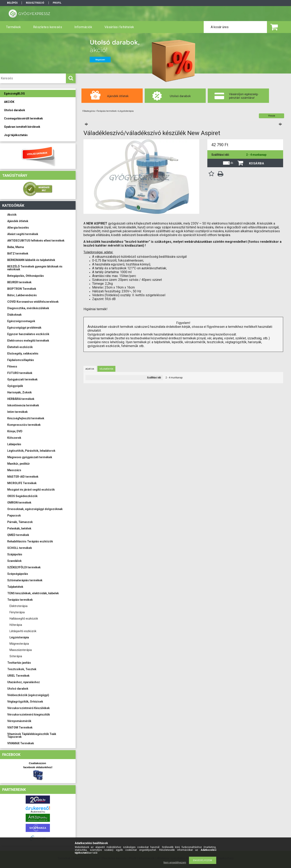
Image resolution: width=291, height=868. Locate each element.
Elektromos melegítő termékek (28, 341)
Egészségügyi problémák (24, 328)
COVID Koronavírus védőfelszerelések (33, 302)
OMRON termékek (19, 503)
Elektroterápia (18, 606)
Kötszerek (14, 438)
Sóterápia (16, 656)
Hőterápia (16, 625)
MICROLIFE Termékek (22, 483)
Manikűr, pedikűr (19, 464)
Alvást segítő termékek (23, 234)
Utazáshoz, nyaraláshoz (24, 682)
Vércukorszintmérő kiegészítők (29, 715)
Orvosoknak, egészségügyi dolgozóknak (35, 509)
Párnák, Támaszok (20, 522)
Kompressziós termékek (24, 425)
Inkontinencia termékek (23, 405)
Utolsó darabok (18, 689)
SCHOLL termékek (20, 548)
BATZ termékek (18, 253)
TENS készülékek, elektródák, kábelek (33, 593)
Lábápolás (14, 444)
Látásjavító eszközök (23, 631)
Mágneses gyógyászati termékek (30, 457)
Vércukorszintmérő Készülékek (28, 708)
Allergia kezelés (18, 228)
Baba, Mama (16, 247)
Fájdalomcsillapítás (21, 360)
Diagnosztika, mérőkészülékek (28, 308)
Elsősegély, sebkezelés (23, 354)
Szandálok (14, 561)
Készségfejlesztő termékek (26, 418)
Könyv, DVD (15, 431)
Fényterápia (17, 612)
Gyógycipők (15, 386)
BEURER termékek (19, 282)
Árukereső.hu (38, 812)
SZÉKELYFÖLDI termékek (24, 567)
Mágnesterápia (19, 644)
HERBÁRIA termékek (21, 399)
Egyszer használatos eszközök (28, 334)
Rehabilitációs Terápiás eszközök (30, 541)
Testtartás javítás (19, 663)
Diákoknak (14, 315)
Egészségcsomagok (21, 321)
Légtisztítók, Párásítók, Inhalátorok (31, 451)
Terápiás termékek (20, 600)
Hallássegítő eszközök (24, 619)
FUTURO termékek (20, 373)
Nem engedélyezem (175, 863)
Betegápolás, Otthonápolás (26, 276)
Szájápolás (15, 554)
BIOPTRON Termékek (22, 289)
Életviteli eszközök (20, 347)
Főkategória (89, 111)
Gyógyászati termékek (22, 379)
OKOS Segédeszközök (22, 496)
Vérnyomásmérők (19, 721)
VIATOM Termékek (20, 727)
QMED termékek (18, 535)
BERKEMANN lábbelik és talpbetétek (31, 260)
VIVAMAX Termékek (21, 743)
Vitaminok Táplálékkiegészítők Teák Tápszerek (32, 735)
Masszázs (14, 470)
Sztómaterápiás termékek (25, 580)
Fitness (12, 366)
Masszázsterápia (21, 650)
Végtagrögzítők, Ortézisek (25, 702)
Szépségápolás (18, 574)
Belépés (12, 3)
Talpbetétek (15, 587)
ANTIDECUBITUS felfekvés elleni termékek (36, 241)
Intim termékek (17, 412)
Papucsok (14, 515)
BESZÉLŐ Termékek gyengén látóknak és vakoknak (35, 268)
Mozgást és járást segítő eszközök (31, 490)
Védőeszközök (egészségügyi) (28, 695)
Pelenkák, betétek (19, 528)
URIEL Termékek (18, 676)
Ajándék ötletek (18, 221)
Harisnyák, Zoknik (20, 392)
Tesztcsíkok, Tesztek (22, 669)
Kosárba (257, 163)
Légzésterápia (19, 637)
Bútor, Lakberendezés (22, 295)
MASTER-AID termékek (23, 477)
